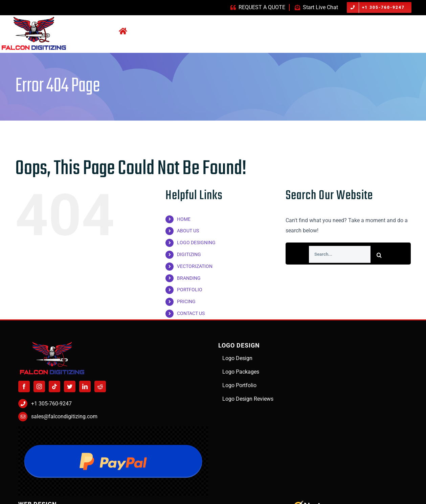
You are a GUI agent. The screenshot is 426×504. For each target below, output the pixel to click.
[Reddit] (100, 386)
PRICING (186, 301)
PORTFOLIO (190, 290)
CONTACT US (191, 313)
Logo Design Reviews (248, 399)
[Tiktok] (54, 386)
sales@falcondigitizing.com (64, 416)
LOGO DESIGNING (196, 243)
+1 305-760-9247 (51, 404)
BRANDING (189, 278)
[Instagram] (39, 386)
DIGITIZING (189, 254)
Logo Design (237, 358)
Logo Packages (241, 372)
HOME (184, 219)
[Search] (379, 255)
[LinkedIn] (85, 386)
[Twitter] (70, 386)
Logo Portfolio (239, 385)
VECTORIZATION (195, 266)
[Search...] (340, 254)
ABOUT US (188, 231)
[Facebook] (24, 386)
